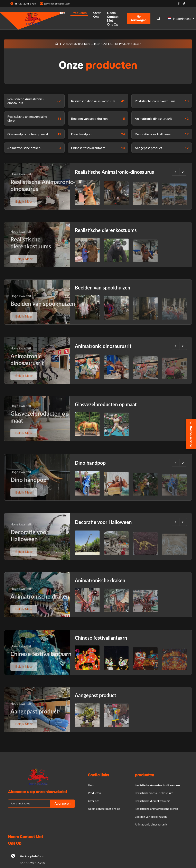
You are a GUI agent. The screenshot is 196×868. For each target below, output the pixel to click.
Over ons (97, 15)
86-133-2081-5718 (32, 863)
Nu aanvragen (139, 18)
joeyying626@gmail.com (57, 4)
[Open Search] (158, 18)
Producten (79, 13)
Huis (62, 13)
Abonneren (63, 804)
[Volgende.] (183, 172)
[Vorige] (176, 172)
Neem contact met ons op (113, 18)
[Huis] (57, 44)
